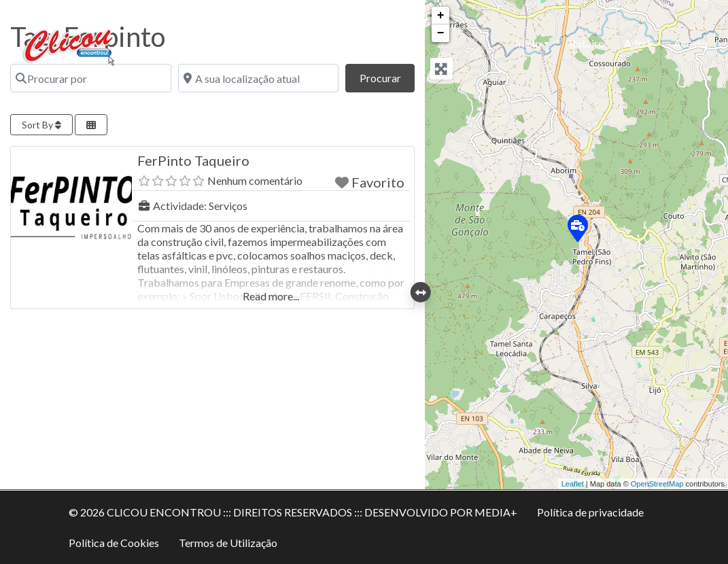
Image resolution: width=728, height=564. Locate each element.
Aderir (639, 43)
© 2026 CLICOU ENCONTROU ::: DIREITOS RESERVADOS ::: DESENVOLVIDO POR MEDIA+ (293, 512)
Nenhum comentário (255, 180)
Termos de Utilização (228, 543)
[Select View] (91, 125)
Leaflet (573, 484)
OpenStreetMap (657, 484)
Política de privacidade (590, 512)
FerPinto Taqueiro (193, 160)
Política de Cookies (114, 543)
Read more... (271, 296)
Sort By (41, 125)
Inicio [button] (528, 43)
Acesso (691, 43)
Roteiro (587, 43)
